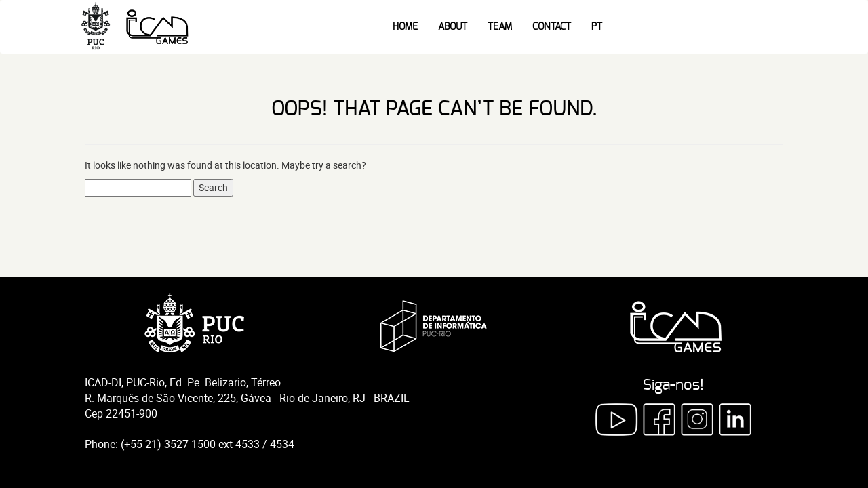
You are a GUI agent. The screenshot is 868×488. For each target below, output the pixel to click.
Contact (552, 27)
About (453, 27)
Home (405, 27)
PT (597, 27)
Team (500, 27)
